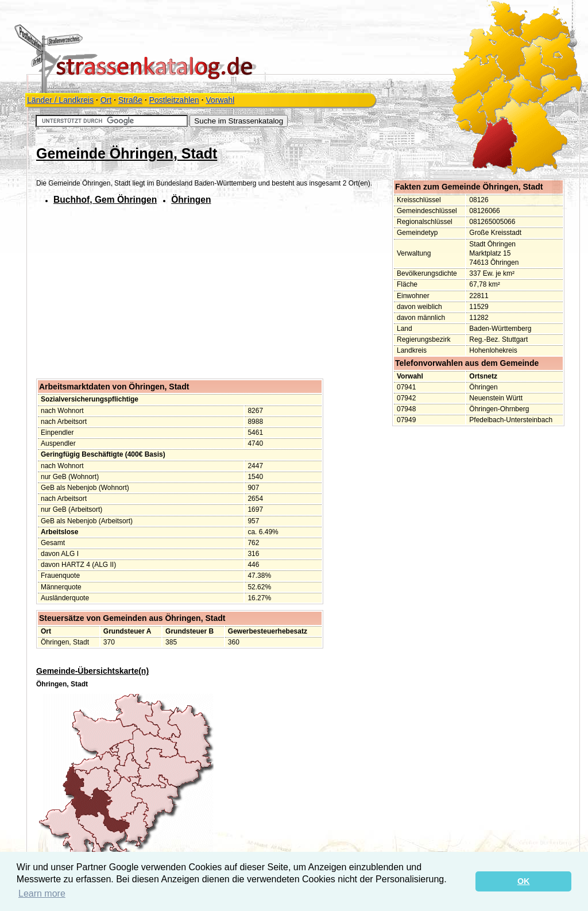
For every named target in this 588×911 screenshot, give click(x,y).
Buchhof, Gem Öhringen (105, 200)
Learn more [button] (42, 893)
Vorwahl (220, 100)
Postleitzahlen (174, 100)
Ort (106, 100)
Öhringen (191, 200)
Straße (130, 100)
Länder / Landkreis (60, 100)
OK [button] (524, 881)
